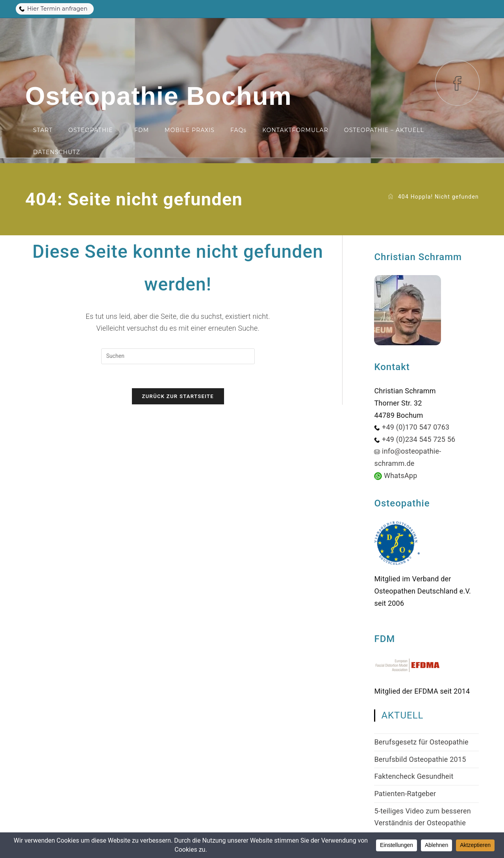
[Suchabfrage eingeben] (178, 356)
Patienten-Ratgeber (405, 794)
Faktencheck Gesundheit (414, 776)
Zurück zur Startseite (178, 396)
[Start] (391, 197)
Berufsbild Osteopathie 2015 (420, 759)
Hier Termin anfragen (53, 9)
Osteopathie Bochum (158, 96)
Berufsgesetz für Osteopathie (421, 742)
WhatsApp (400, 476)
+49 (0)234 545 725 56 (419, 439)
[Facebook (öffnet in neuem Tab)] (457, 83)
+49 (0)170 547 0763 (416, 427)
